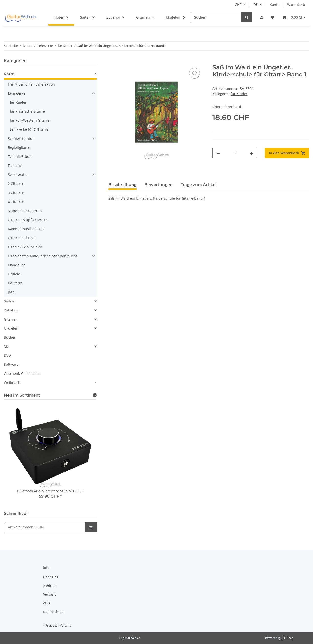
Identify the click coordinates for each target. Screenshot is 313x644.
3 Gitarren (16, 193)
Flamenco (16, 166)
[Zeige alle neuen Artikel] (95, 395)
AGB (46, 603)
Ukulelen (11, 328)
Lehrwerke (17, 93)
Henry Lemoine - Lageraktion (31, 84)
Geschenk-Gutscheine (22, 373)
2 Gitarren (16, 184)
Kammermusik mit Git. (26, 229)
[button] (262, 17)
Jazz (11, 292)
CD (6, 346)
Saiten (9, 301)
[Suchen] (216, 17)
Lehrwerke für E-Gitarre (29, 129)
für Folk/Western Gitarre (30, 120)
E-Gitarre (15, 283)
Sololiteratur (18, 175)
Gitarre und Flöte (22, 238)
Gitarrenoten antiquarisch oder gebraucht (42, 256)
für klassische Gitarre (27, 111)
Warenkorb (296, 5)
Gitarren (11, 319)
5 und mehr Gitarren (25, 211)
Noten (9, 74)
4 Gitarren (16, 202)
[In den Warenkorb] (112, 61)
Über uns (51, 577)
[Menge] (235, 153)
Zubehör (11, 310)
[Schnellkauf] (45, 527)
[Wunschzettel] (273, 17)
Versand (50, 594)
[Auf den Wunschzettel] (194, 73)
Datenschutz (53, 612)
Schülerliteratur (21, 138)
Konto (274, 5)
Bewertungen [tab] (159, 185)
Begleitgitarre (19, 147)
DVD (7, 355)
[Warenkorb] (294, 17)
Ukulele (14, 274)
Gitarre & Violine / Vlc (25, 247)
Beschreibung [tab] (123, 185)
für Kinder (239, 94)
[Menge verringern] (218, 153)
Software (11, 364)
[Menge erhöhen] (251, 153)
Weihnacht (13, 382)
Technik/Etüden (21, 156)
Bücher (10, 337)
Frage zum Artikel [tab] (199, 185)
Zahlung (50, 586)
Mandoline (17, 265)
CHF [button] (238, 5)
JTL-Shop (288, 638)
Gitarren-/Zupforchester (28, 220)
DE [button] (256, 5)
